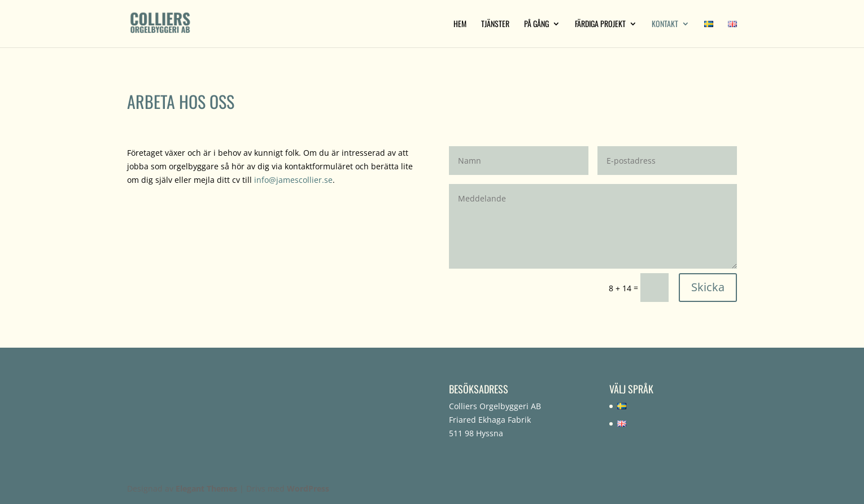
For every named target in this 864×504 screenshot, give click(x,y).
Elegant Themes (206, 488)
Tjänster (495, 25)
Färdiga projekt (600, 25)
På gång (536, 25)
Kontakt (665, 25)
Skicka (708, 287)
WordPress (308, 488)
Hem (460, 25)
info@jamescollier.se (293, 180)
